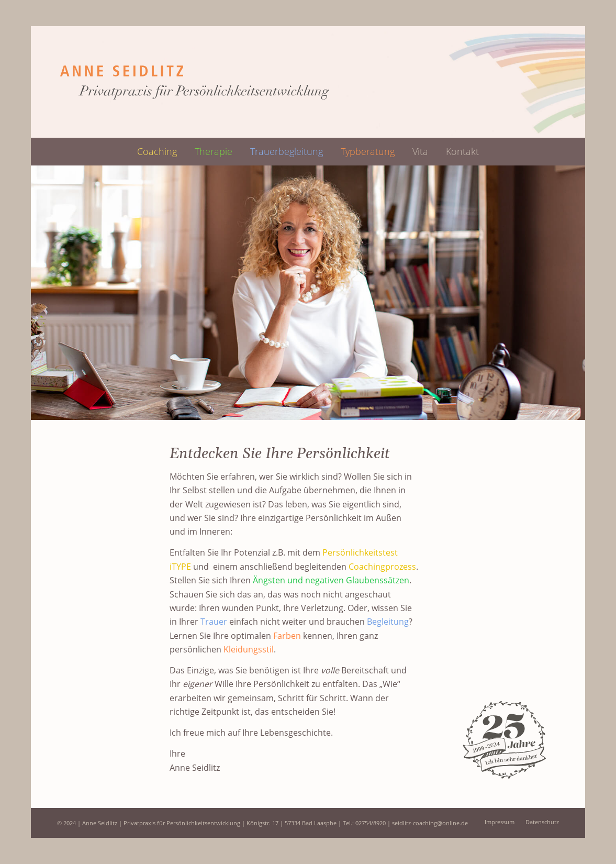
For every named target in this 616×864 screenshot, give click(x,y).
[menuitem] (157, 152)
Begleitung (388, 622)
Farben (287, 636)
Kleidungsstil (249, 649)
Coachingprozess (382, 567)
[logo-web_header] (194, 82)
